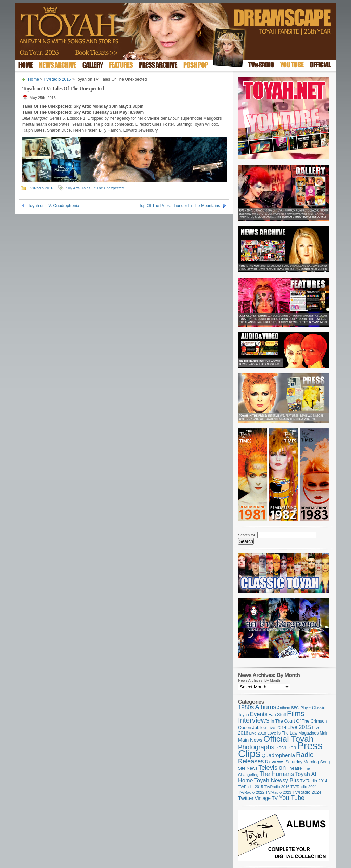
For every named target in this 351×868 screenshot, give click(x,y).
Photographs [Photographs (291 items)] (256, 747)
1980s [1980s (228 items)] (246, 707)
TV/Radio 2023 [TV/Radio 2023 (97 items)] (278, 792)
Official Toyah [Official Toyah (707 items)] (288, 739)
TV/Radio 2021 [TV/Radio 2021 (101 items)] (304, 787)
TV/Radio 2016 (57, 79)
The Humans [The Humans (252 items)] (277, 774)
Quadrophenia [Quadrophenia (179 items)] (278, 755)
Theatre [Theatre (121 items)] (294, 768)
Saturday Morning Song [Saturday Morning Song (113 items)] (308, 762)
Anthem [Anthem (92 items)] (284, 708)
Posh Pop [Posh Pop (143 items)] (286, 748)
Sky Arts (73, 188)
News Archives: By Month (259, 680)
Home (34, 79)
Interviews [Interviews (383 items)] (254, 720)
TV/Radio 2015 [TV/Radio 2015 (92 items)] (251, 787)
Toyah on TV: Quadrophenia (54, 206)
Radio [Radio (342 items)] (305, 755)
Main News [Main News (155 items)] (250, 740)
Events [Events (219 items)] (259, 714)
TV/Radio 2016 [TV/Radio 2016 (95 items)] (277, 787)
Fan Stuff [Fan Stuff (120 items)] (277, 715)
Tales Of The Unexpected (103, 188)
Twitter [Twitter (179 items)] (246, 798)
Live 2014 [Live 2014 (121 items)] (277, 727)
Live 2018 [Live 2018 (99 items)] (258, 733)
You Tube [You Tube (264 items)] (292, 798)
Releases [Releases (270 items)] (251, 761)
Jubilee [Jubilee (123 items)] (259, 727)
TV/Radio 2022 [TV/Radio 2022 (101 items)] (251, 792)
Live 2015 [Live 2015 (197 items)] (299, 727)
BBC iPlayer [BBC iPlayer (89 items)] (301, 708)
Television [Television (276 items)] (272, 768)
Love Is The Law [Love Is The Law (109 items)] (282, 733)
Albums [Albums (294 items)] (265, 707)
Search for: (247, 535)
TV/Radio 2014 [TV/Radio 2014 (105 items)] (314, 781)
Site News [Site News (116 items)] (248, 768)
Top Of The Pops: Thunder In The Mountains (179, 206)
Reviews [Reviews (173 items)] (275, 761)
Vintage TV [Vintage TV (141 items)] (266, 798)
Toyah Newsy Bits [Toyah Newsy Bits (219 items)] (277, 781)
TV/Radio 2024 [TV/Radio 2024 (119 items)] (307, 792)
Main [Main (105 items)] (324, 733)
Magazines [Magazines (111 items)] (308, 733)
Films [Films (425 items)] (296, 713)
